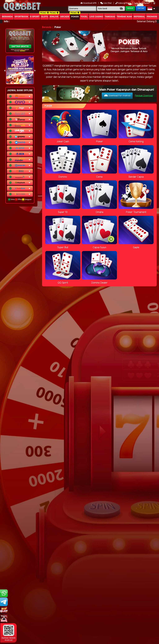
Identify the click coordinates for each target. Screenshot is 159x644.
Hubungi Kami (123, 3)
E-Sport (35, 16)
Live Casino (96, 16)
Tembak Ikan (124, 16)
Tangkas (110, 16)
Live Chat (106, 3)
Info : (7, 21)
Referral (139, 16)
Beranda (7, 16)
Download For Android (117, 95)
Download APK (89, 3)
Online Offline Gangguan (20, 199)
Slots (44, 16)
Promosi (152, 16)
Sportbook (21, 16)
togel (84, 16)
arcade (65, 16)
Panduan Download (144, 96)
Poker (75, 16)
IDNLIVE (54, 16)
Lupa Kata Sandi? (142, 3)
